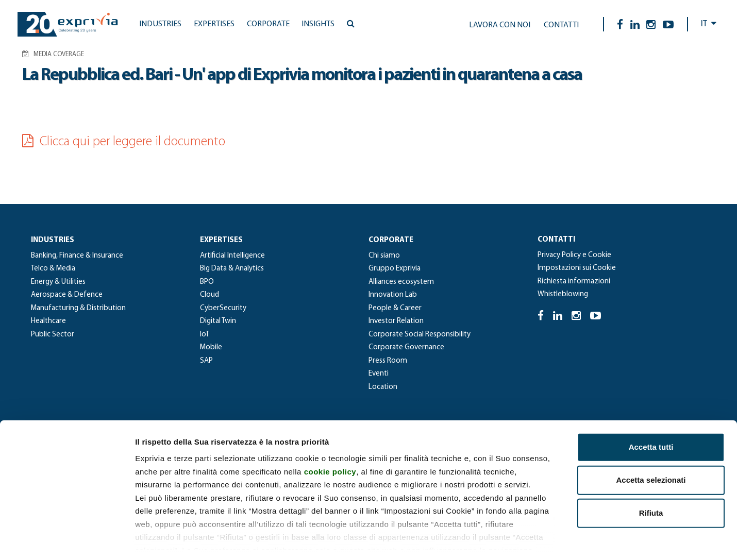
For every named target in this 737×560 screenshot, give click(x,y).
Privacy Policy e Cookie (574, 255)
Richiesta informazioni (574, 282)
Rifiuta (651, 468)
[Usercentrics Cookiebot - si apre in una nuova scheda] (67, 540)
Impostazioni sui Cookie (577, 268)
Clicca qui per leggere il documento (124, 142)
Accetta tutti (651, 402)
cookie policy (330, 426)
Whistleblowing (563, 294)
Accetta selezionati (651, 435)
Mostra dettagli (542, 540)
